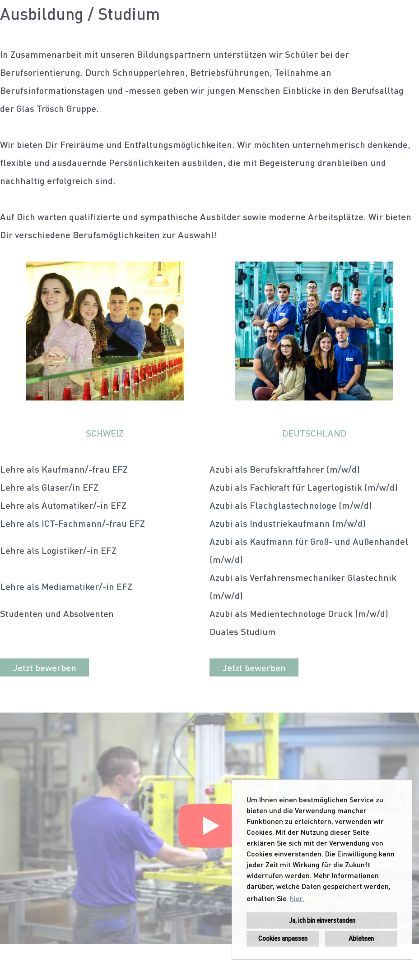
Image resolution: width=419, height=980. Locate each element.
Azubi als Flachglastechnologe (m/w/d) (291, 505)
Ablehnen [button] (361, 938)
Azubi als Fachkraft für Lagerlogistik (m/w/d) (304, 487)
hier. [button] (297, 898)
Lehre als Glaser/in (40, 487)
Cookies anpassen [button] (283, 938)
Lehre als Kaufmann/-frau (55, 469)
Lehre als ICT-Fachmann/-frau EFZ (72, 523)
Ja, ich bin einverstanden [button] (322, 920)
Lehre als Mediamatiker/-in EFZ (66, 586)
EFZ (119, 469)
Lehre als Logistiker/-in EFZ (58, 550)
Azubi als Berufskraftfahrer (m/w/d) (285, 469)
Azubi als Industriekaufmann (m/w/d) (288, 523)
